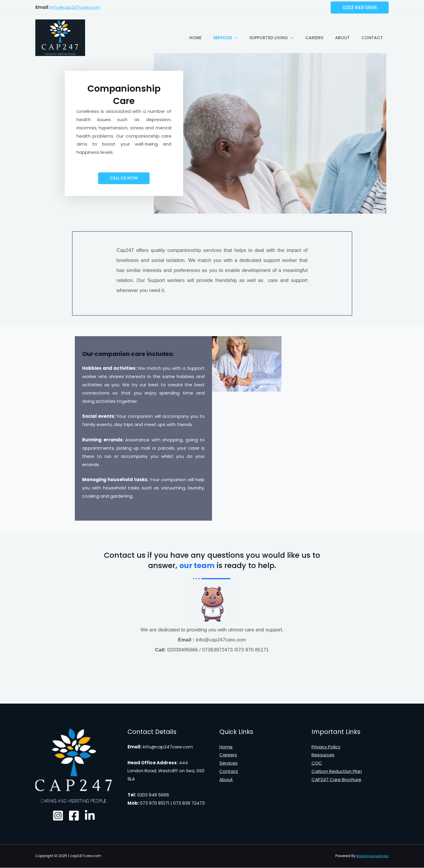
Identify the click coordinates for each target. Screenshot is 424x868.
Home (195, 38)
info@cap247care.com (75, 7)
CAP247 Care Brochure (336, 780)
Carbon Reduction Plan (337, 772)
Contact (372, 38)
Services (223, 38)
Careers (314, 38)
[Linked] (93, 816)
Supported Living (269, 38)
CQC (317, 763)
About (342, 38)
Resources (323, 755)
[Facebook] (74, 816)
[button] (124, 178)
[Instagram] (54, 816)
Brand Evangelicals (371, 856)
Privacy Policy (326, 747)
